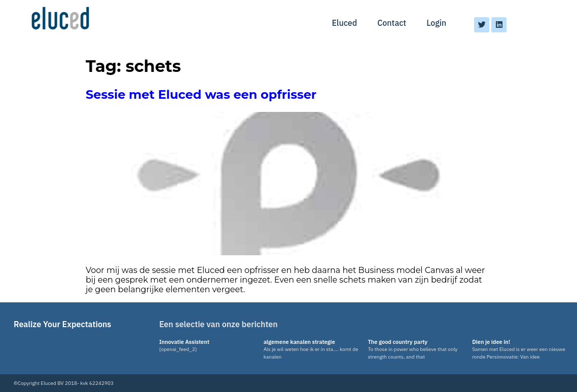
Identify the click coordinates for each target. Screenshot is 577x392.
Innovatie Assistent (184, 342)
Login (436, 23)
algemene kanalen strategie (299, 342)
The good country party (398, 342)
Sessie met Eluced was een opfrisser (201, 94)
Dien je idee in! (491, 342)
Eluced (344, 23)
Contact (392, 23)
